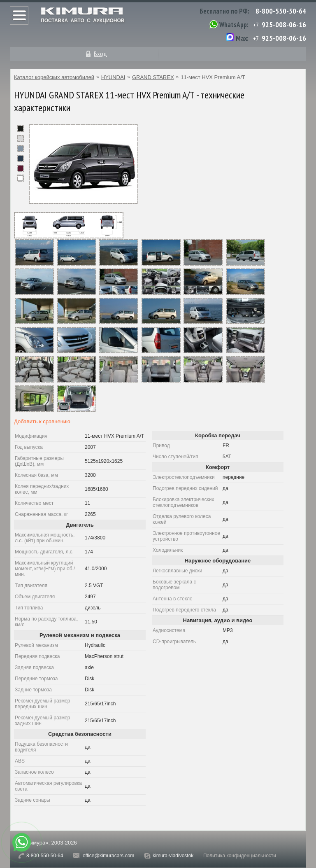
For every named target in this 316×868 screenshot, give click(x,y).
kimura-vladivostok (173, 856)
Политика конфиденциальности (240, 856)
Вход (100, 54)
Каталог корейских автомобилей (54, 77)
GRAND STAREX (153, 77)
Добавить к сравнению (42, 421)
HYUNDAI (113, 77)
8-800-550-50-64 (281, 11)
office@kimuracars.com (108, 856)
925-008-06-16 (284, 24)
